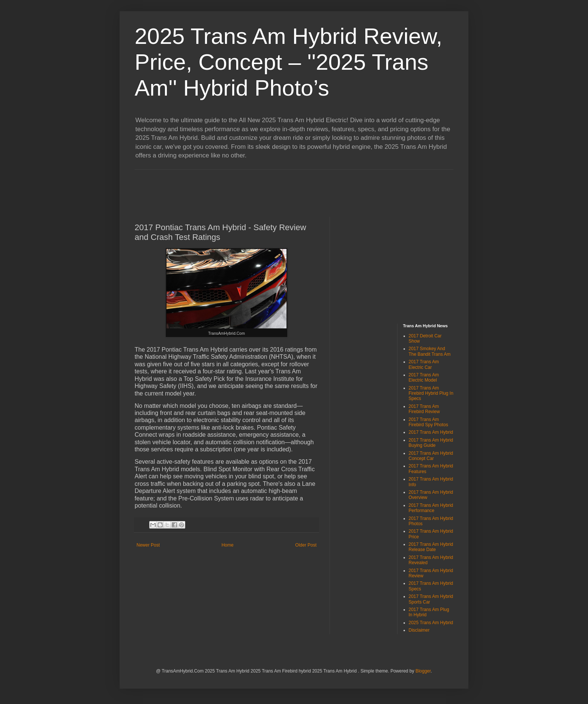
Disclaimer (419, 630)
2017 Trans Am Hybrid (431, 432)
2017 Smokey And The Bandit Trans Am (430, 351)
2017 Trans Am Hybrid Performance (431, 508)
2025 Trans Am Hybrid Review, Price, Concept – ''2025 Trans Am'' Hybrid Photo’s (288, 62)
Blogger (423, 671)
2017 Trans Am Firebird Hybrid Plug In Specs (431, 393)
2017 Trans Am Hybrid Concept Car (431, 456)
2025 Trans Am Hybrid (431, 623)
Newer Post (148, 545)
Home (228, 545)
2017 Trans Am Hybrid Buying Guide (431, 443)
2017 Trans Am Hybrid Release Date (431, 547)
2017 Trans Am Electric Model (424, 377)
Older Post (306, 545)
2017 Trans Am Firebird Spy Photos (428, 422)
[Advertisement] (271, 187)
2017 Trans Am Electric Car (424, 364)
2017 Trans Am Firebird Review (424, 409)
